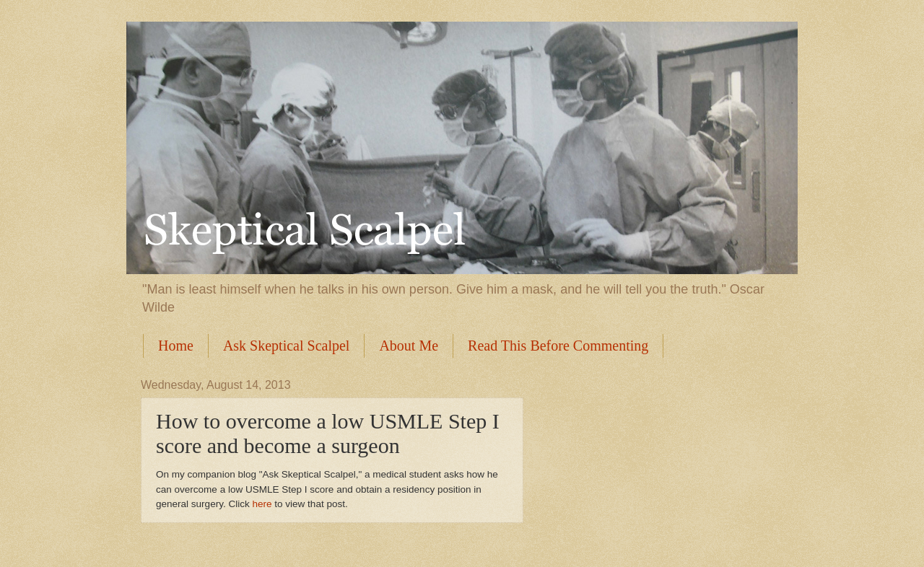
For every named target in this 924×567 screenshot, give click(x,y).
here (262, 504)
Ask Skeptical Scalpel (287, 346)
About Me (409, 346)
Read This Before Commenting (558, 346)
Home (176, 346)
